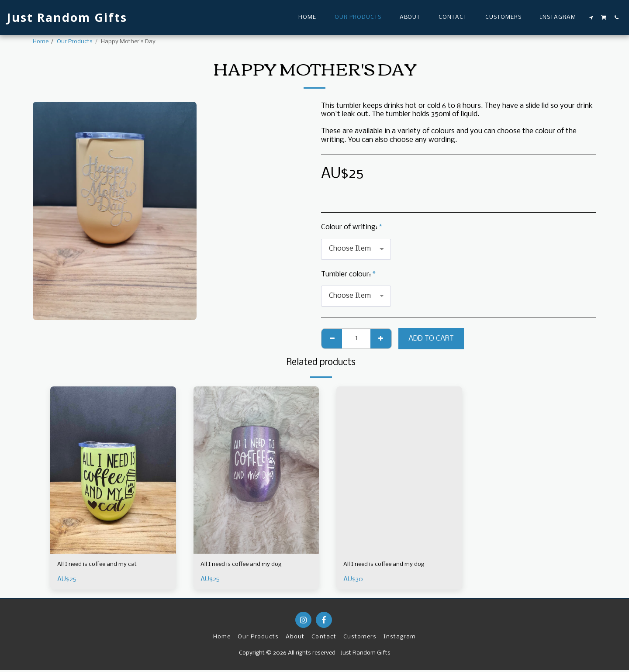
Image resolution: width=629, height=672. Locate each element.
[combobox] (356, 249)
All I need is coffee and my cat (105, 566)
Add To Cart (431, 339)
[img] (113, 470)
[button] (591, 17)
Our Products (75, 42)
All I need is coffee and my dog (250, 566)
